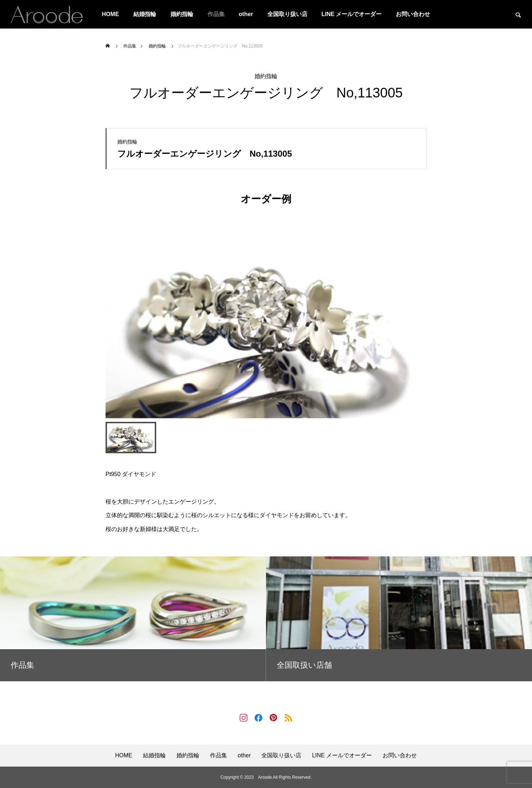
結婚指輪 (145, 14)
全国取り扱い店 (287, 14)
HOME (111, 14)
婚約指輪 (182, 14)
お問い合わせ (413, 14)
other (246, 14)
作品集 (216, 14)
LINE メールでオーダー (352, 14)
